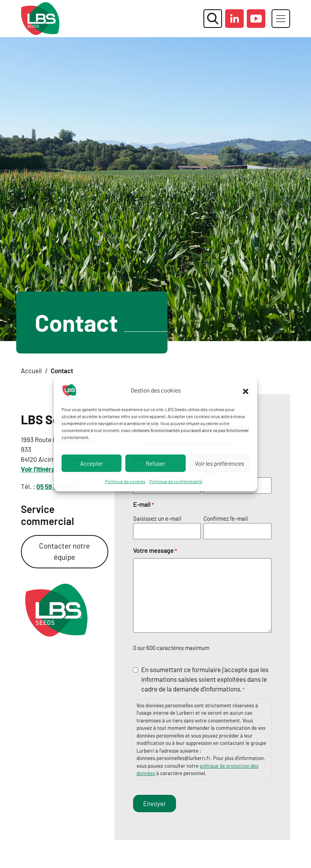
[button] (246, 390)
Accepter (91, 463)
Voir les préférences (220, 463)
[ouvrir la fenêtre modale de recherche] (213, 19)
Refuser (155, 463)
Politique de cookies (125, 481)
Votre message (155, 551)
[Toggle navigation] (281, 19)
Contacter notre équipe (64, 551)
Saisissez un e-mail (157, 518)
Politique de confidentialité (176, 481)
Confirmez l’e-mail (226, 518)
